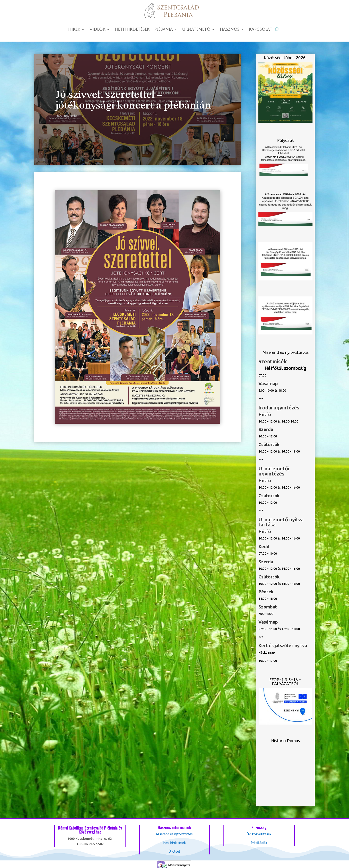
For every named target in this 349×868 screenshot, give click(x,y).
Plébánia (163, 30)
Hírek (74, 30)
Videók (97, 30)
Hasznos (230, 30)
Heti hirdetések (132, 30)
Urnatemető (196, 30)
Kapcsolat (261, 30)
